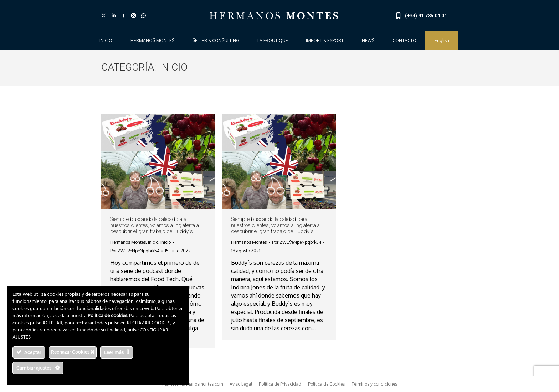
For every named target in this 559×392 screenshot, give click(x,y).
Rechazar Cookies (73, 352)
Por (135, 251)
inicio (153, 242)
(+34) (426, 16)
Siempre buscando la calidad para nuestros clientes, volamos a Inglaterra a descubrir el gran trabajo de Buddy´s (155, 225)
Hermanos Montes (128, 242)
